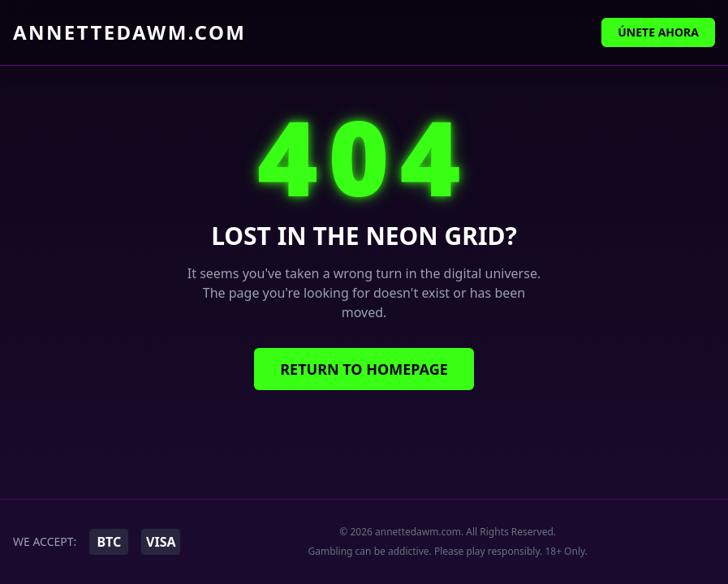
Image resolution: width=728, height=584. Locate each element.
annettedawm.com (129, 32)
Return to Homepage (364, 369)
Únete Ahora (658, 32)
